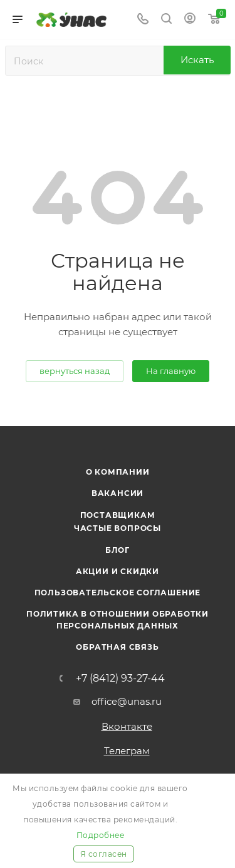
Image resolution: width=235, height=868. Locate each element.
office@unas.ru (127, 701)
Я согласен (104, 854)
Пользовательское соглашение (118, 593)
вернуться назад (75, 371)
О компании (118, 472)
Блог (118, 550)
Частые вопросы (118, 528)
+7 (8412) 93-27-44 (120, 679)
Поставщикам (118, 515)
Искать (197, 60)
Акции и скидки (118, 571)
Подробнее (101, 835)
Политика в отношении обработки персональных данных (118, 619)
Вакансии (118, 493)
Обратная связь (117, 647)
